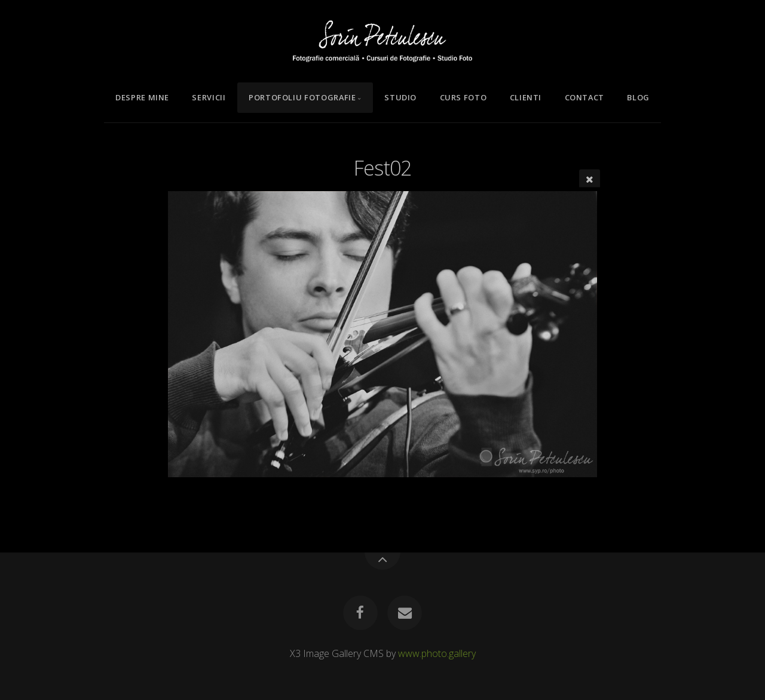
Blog (638, 97)
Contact (585, 97)
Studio (400, 97)
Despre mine (142, 97)
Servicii (209, 97)
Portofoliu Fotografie (302, 97)
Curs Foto (463, 97)
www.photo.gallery (437, 653)
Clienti (526, 97)
